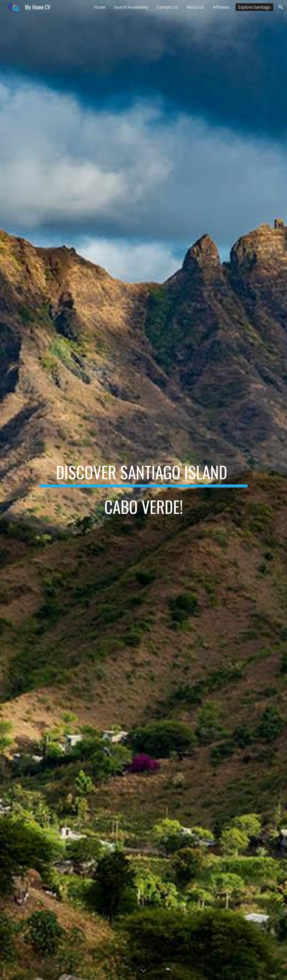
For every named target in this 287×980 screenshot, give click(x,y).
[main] (143, 490)
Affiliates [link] (221, 7)
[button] (281, 7)
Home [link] (100, 7)
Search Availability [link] (131, 7)
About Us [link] (195, 7)
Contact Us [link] (167, 7)
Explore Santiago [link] (254, 7)
